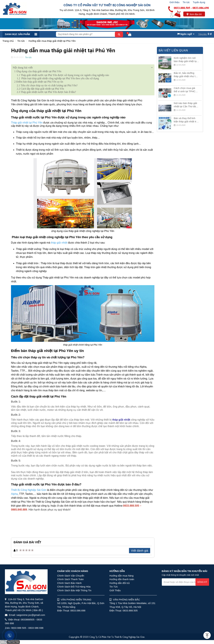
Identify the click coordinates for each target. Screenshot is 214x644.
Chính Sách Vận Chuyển (71, 576)
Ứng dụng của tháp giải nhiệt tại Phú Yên (38, 71)
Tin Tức (114, 587)
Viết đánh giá (140, 551)
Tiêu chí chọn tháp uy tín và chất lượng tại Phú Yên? (47, 85)
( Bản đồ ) (37, 610)
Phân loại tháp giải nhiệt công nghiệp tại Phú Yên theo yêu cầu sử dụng (58, 78)
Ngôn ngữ (185, 34)
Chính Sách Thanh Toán (70, 579)
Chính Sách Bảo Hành (70, 583)
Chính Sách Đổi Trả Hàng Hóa (74, 587)
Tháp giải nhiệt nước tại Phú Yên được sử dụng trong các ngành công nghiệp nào (63, 75)
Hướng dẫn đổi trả (119, 583)
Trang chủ (8, 41)
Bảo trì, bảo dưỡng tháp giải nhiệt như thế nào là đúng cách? (186, 75)
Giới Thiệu (115, 590)
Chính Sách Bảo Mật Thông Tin (74, 590)
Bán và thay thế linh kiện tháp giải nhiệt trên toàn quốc (186, 120)
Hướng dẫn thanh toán (122, 579)
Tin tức (186, 2)
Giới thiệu (175, 2)
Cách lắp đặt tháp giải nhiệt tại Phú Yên (40, 89)
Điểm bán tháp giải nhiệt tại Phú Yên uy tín (39, 82)
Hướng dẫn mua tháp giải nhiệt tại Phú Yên (52, 41)
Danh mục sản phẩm (17, 34)
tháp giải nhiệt (121, 420)
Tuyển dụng (199, 2)
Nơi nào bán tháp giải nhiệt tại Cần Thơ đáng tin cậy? (186, 105)
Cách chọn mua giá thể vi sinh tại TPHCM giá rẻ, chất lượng (186, 90)
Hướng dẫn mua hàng (121, 576)
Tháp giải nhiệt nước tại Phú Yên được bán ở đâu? (47, 92)
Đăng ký (202, 582)
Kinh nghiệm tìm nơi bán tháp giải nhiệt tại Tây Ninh (185, 60)
